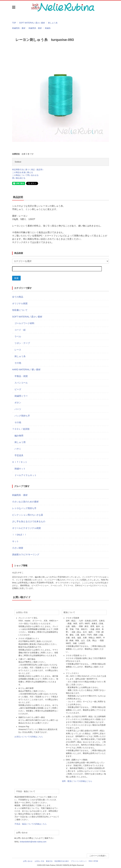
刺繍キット (20, 469)
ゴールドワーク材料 (24, 323)
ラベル (18, 336)
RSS (90, 861)
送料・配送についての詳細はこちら (77, 781)
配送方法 (49, 861)
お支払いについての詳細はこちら (29, 737)
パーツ (18, 409)
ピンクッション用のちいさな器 (28, 515)
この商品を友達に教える (23, 172)
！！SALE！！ (19, 535)
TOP (14, 23)
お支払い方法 (39, 861)
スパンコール (21, 383)
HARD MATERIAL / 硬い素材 (26, 370)
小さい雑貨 (18, 548)
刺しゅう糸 (53, 23)
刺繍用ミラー (21, 396)
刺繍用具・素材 (19, 28)
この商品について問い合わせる (25, 175)
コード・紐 (20, 330)
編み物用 (19, 436)
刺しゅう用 (20, 442)
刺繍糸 (48, 28)
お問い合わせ (28, 861)
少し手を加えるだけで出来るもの (29, 521)
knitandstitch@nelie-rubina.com (33, 842)
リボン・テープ (22, 343)
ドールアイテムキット (26, 475)
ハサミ (18, 449)
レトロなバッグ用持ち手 (24, 508)
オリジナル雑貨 (20, 303)
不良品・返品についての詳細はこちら (31, 824)
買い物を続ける (19, 178)
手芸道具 (19, 455)
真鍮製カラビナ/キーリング (26, 554)
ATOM (96, 861)
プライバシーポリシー (79, 861)
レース (18, 350)
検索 (16, 278)
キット (15, 541)
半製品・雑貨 (21, 376)
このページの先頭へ (98, 856)
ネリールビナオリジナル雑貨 (26, 528)
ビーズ (18, 389)
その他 (18, 363)
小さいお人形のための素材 (25, 502)
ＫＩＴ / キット (20, 462)
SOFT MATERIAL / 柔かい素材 (32, 23)
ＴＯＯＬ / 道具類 (21, 429)
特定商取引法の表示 (62, 861)
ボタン (18, 403)
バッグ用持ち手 (22, 416)
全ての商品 (18, 297)
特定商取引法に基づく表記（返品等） (28, 170)
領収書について (20, 310)
